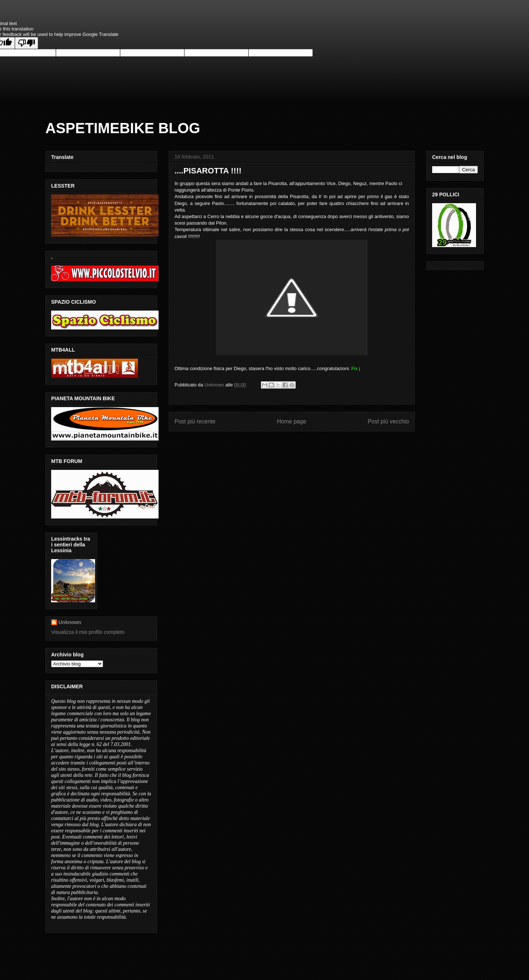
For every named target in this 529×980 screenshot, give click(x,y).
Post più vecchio (388, 421)
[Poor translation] (26, 43)
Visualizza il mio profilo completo (88, 632)
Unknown (70, 622)
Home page (292, 421)
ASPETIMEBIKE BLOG (123, 128)
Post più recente (195, 421)
